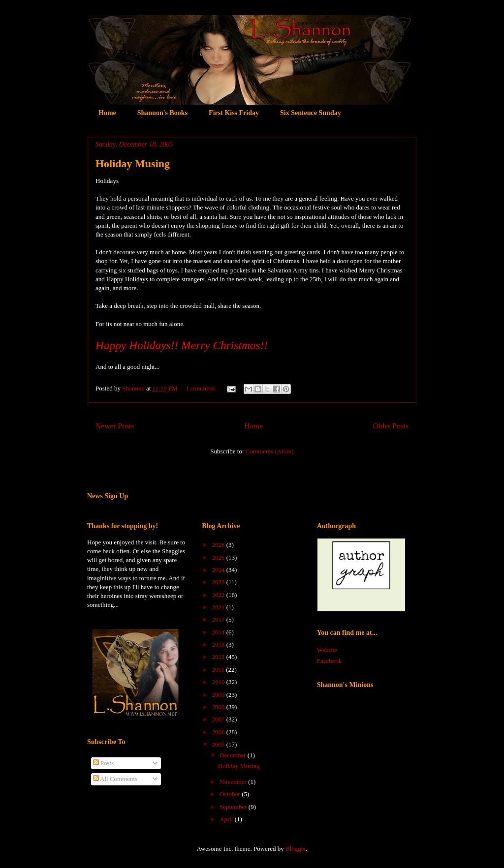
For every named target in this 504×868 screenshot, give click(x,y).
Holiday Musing (133, 164)
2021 (219, 607)
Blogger (296, 849)
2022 (219, 595)
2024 (219, 570)
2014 (219, 632)
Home (107, 113)
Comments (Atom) (270, 451)
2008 (219, 707)
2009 (219, 695)
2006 (219, 732)
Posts (104, 763)
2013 (219, 644)
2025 (219, 557)
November (234, 782)
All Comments (115, 779)
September (234, 807)
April (227, 819)
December (234, 755)
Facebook (330, 661)
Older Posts (391, 426)
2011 (219, 670)
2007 (219, 719)
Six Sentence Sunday (311, 113)
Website (327, 650)
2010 (219, 682)
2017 (219, 619)
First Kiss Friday (234, 113)
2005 (219, 744)
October (231, 794)
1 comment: (202, 388)
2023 (219, 582)
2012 (219, 657)
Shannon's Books (162, 113)
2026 (219, 545)
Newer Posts (115, 426)
